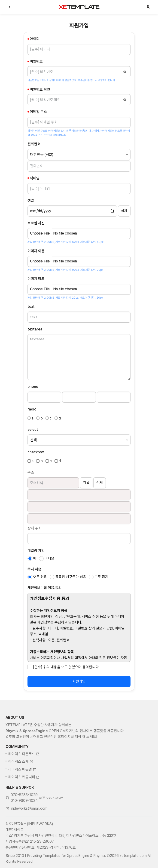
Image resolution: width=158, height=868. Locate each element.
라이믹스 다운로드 (24, 766)
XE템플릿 (79, 7)
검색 (86, 483)
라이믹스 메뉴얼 (22, 782)
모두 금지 (101, 577)
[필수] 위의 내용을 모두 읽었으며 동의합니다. (66, 667)
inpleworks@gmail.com (29, 821)
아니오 (49, 558)
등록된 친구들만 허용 (71, 577)
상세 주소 (34, 528)
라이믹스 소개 (21, 774)
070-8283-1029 (24, 807)
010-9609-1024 (24, 813)
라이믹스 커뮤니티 (24, 789)
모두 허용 (40, 577)
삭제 (100, 483)
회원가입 (79, 681)
